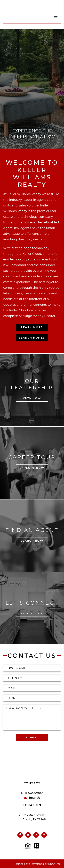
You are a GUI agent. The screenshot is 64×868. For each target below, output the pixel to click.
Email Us (32, 798)
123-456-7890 (32, 793)
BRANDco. (55, 864)
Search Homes (32, 338)
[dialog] (56, 18)
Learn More (32, 327)
